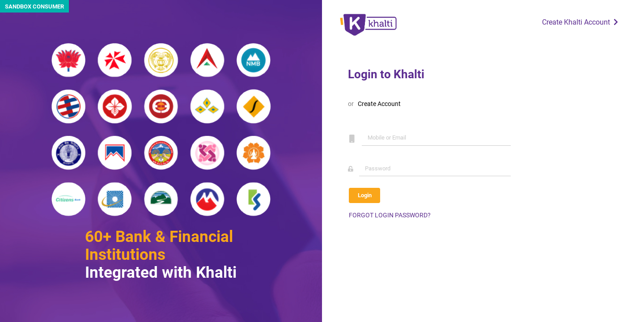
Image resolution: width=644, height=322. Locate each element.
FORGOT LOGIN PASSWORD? (390, 215)
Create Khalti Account (581, 22)
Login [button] (365, 195)
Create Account (379, 104)
